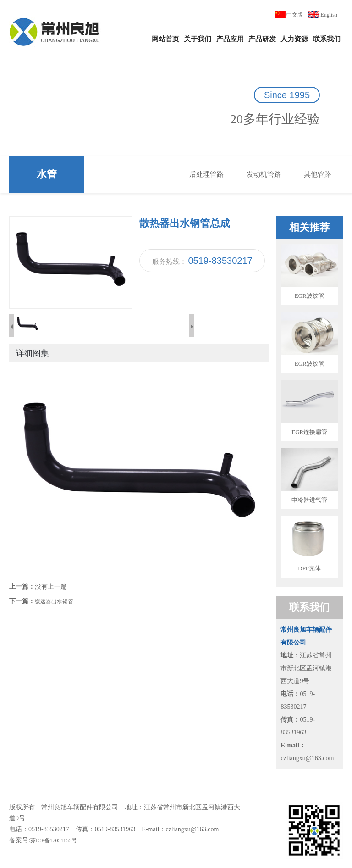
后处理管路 (206, 174)
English (329, 15)
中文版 (295, 15)
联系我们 (327, 39)
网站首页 (165, 39)
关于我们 (198, 39)
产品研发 (262, 39)
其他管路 (318, 174)
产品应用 (230, 39)
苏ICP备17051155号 (54, 840)
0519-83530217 (220, 261)
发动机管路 (264, 174)
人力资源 (294, 39)
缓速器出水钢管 (54, 601)
